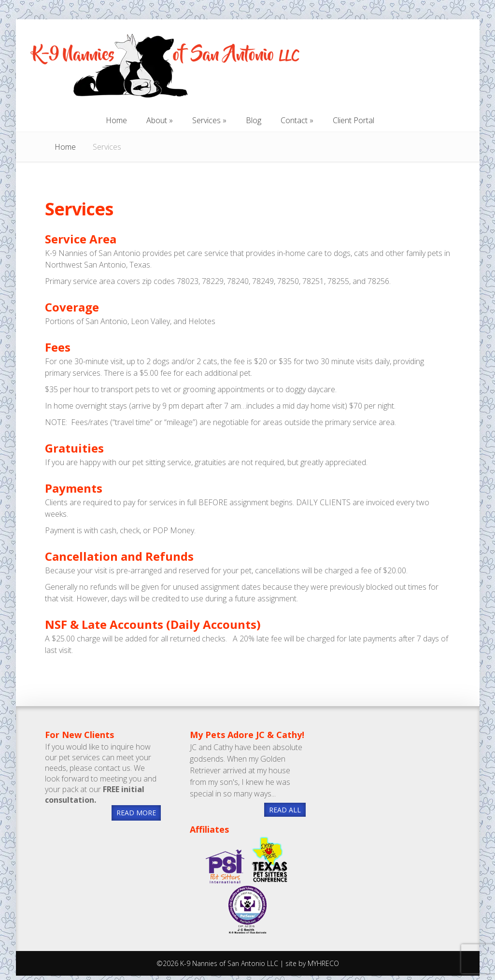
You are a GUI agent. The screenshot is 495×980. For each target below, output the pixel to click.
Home (65, 147)
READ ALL (285, 810)
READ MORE (136, 813)
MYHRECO (323, 963)
